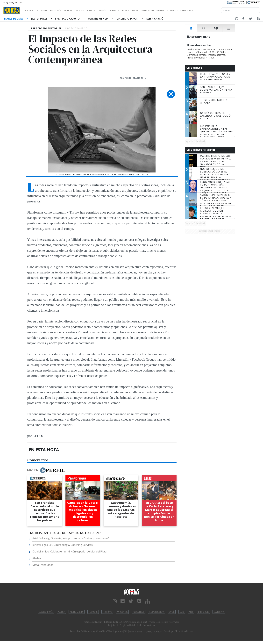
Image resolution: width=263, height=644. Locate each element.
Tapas (154, 10)
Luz (182, 612)
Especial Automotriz (175, 10)
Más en (46, 470)
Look (172, 612)
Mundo (75, 10)
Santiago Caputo (68, 19)
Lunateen (203, 612)
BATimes (219, 612)
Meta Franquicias (43, 565)
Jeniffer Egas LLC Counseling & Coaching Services (63, 545)
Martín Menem (99, 19)
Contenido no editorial (208, 10)
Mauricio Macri (128, 19)
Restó (143, 10)
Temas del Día (14, 19)
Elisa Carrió (155, 19)
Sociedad (45, 10)
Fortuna (93, 612)
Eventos (130, 10)
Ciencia (102, 10)
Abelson (37, 558)
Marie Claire (77, 612)
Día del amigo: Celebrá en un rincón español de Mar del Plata (69, 551)
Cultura (89, 10)
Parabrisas (139, 612)
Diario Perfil (46, 612)
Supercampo (157, 612)
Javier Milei (39, 19)
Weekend (122, 612)
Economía (61, 10)
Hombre (107, 612)
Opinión (116, 10)
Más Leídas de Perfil (201, 150)
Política (30, 10)
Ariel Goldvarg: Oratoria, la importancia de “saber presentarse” (71, 538)
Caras (61, 612)
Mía (191, 612)
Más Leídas (194, 68)
